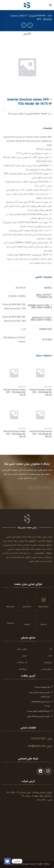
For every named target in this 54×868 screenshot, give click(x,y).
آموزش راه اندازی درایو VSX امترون (39, 716)
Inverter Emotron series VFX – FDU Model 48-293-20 (15, 434)
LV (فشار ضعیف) (19, 16)
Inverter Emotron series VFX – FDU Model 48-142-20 (15, 392)
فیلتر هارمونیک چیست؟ (42, 687)
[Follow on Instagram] (48, 771)
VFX (39, 19)
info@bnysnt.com (37, 746)
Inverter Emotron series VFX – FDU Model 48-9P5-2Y (41, 434)
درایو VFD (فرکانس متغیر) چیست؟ (39, 711)
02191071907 (39, 739)
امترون (10, 549)
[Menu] (50, 5)
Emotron (48, 19)
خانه (50, 16)
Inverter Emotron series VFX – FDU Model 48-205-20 (41, 392)
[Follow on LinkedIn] (40, 771)
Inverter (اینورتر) (37, 16)
